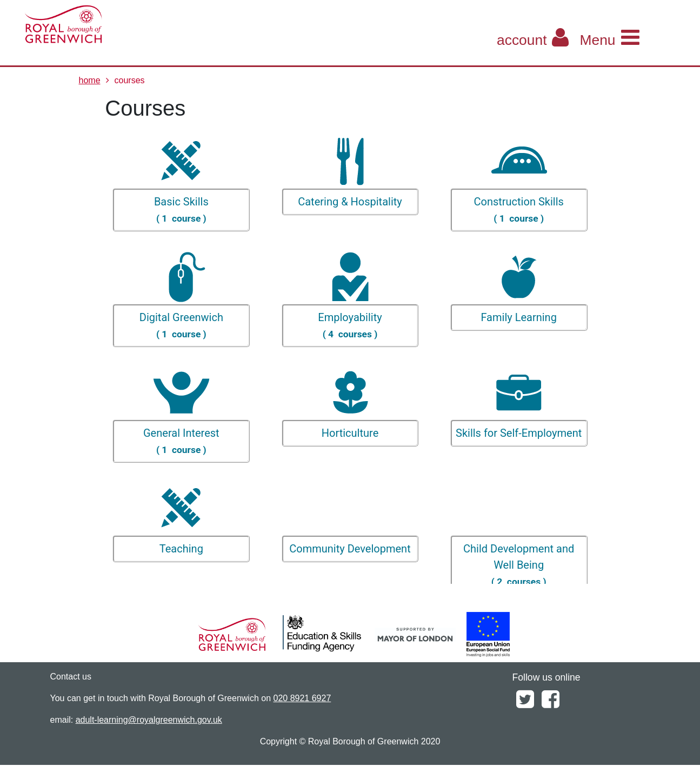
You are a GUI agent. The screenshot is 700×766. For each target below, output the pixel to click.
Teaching (181, 549)
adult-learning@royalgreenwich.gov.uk (149, 720)
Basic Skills (181, 210)
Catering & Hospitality (350, 202)
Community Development (350, 549)
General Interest (181, 441)
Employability (350, 326)
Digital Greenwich (181, 326)
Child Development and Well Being (519, 565)
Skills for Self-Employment (519, 433)
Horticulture (350, 433)
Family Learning (519, 317)
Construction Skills (519, 210)
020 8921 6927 (302, 698)
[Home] (111, 24)
